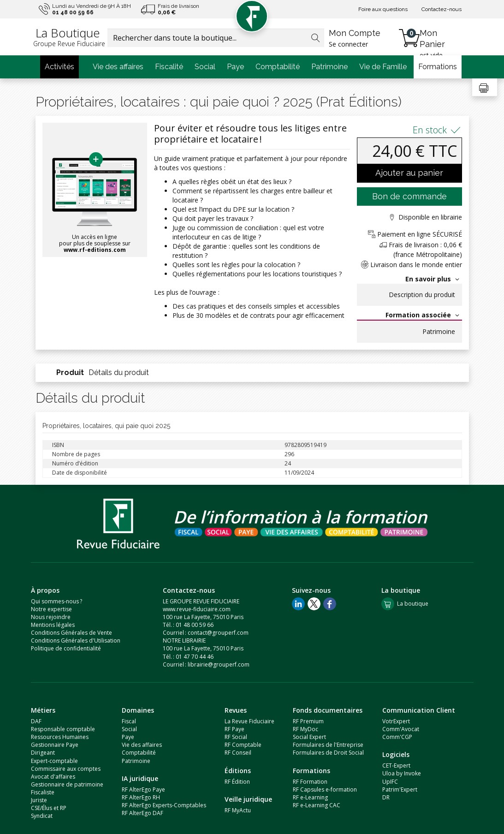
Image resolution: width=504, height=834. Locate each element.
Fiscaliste (43, 792)
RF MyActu (238, 810)
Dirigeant (43, 753)
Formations (438, 67)
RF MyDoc (305, 729)
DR (386, 797)
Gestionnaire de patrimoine (67, 784)
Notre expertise (51, 609)
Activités (59, 67)
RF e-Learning (310, 797)
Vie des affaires (118, 67)
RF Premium (308, 721)
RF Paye (234, 729)
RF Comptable (243, 745)
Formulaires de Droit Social (328, 753)
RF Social (236, 737)
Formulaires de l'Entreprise (328, 745)
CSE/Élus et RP (49, 808)
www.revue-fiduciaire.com (197, 609)
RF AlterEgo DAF (142, 813)
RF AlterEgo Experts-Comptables (164, 805)
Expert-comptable (54, 761)
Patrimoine (329, 67)
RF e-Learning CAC (317, 805)
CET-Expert (396, 765)
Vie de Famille (383, 67)
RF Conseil (238, 753)
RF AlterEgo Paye (143, 789)
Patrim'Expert (400, 789)
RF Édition (237, 782)
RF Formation (310, 782)
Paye (235, 67)
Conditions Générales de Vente (71, 633)
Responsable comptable (63, 729)
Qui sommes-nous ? (56, 601)
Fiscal (129, 721)
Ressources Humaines (60, 737)
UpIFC (390, 782)
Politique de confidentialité (66, 648)
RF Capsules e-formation (325, 789)
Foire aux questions (383, 9)
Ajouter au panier (409, 173)
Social (205, 67)
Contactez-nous (442, 9)
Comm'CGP (397, 737)
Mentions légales (53, 625)
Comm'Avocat (401, 729)
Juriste (39, 800)
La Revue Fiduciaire (249, 721)
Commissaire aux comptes (66, 769)
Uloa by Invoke (402, 773)
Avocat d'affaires (53, 777)
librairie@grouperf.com (219, 664)
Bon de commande (409, 196)
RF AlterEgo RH (141, 797)
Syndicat (42, 816)
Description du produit (422, 295)
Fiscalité (169, 67)
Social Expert (309, 737)
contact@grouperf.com (218, 633)
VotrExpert (396, 721)
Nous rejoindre (51, 617)
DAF (36, 721)
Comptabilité (278, 67)
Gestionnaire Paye (55, 745)
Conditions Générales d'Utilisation (76, 640)
